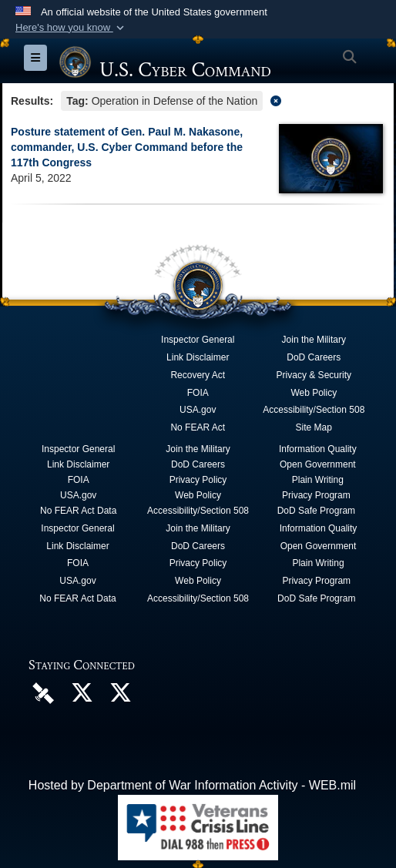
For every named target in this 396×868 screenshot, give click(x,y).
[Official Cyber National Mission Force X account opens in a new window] (120, 697)
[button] (71, 28)
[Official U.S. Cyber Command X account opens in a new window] (82, 697)
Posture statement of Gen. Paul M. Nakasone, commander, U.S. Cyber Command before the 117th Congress (127, 147)
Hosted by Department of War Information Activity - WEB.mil (192, 785)
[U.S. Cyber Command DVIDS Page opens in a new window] (43, 692)
